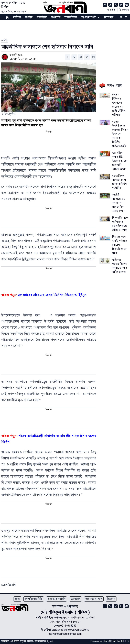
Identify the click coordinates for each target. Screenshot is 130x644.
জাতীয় (29, 17)
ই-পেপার (124, 10)
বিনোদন (109, 17)
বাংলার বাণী (89, 17)
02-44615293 (68, 626)
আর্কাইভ (111, 10)
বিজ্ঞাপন (111, 599)
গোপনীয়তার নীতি (34, 599)
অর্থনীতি (56, 17)
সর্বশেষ (17, 17)
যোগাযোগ (75, 599)
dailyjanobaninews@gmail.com (70, 630)
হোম (17, 599)
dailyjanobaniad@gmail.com (65, 634)
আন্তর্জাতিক (71, 17)
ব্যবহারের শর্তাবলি (57, 599)
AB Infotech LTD (118, 641)
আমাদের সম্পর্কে (94, 599)
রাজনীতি (42, 17)
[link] (5, 40)
